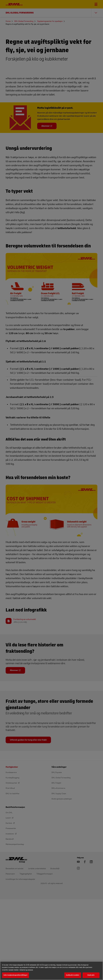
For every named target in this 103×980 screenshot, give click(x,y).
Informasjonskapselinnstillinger (15, 975)
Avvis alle (91, 975)
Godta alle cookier (73, 975)
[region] (51, 971)
